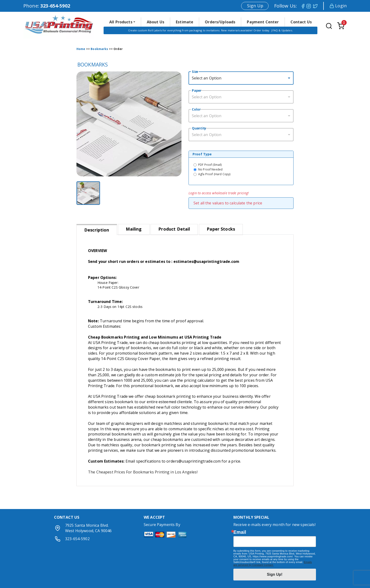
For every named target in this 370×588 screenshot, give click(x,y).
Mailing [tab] (134, 229)
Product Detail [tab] (174, 229)
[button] (122, 22)
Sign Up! (275, 574)
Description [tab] (97, 230)
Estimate (185, 22)
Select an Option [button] (207, 78)
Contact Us (301, 22)
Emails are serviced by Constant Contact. (273, 563)
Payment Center (263, 22)
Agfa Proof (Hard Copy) (214, 174)
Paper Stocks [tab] (221, 229)
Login (338, 6)
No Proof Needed (210, 169)
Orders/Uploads (220, 22)
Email (240, 532)
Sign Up (255, 6)
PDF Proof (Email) (210, 165)
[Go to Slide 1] (88, 193)
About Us (156, 22)
